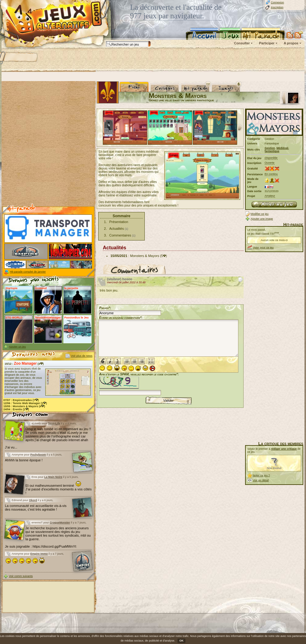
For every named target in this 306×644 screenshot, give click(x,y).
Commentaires (120, 235)
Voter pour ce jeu (263, 248)
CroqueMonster (60, 523)
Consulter (242, 43)
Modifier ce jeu (260, 214)
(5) (163, 256)
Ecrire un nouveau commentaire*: (121, 318)
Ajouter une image (262, 219)
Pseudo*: (105, 308)
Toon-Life (54, 423)
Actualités (117, 229)
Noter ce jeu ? (261, 475)
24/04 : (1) (16, 409)
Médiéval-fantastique (277, 150)
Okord (33, 500)
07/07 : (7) (21, 400)
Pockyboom (38, 455)
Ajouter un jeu (17, 347)
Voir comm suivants (21, 576)
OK (181, 641)
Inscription (277, 7)
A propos (291, 43)
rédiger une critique (284, 449)
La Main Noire (53, 477)
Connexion (277, 2)
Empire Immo (39, 554)
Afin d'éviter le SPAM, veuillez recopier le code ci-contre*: (139, 383)
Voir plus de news (82, 356)
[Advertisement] (83, 60)
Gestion (270, 148)
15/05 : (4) (24, 406)
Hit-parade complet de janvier (28, 272)
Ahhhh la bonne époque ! (24, 460)
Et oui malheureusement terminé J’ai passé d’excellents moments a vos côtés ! (58, 489)
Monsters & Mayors (145, 256)
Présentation (119, 222)
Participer (267, 43)
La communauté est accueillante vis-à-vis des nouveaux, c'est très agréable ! (36, 508)
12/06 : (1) (25, 403)
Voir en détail (261, 480)
